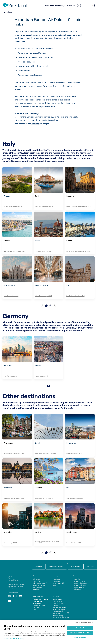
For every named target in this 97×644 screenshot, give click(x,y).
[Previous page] (43, 306)
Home (4, 12)
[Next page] (54, 306)
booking (35, 124)
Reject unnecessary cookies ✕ (84, 622)
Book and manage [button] (58, 5)
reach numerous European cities (65, 83)
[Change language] (93, 5)
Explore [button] (46, 5)
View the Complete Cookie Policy (14, 639)
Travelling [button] (71, 5)
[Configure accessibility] (88, 5)
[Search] (84, 5)
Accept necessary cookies (80, 633)
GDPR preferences (80, 637)
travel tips (23, 100)
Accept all (80, 628)
